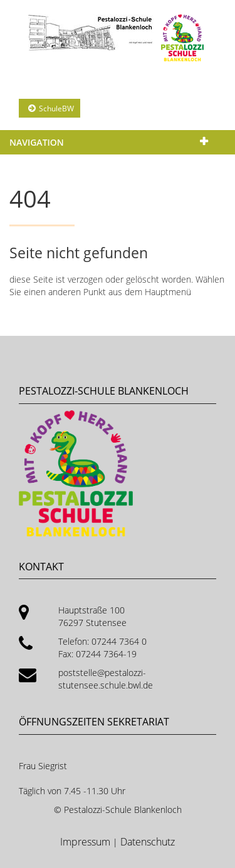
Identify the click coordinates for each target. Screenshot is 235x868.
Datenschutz (148, 842)
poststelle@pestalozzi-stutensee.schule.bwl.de (106, 679)
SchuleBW (56, 108)
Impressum (86, 842)
